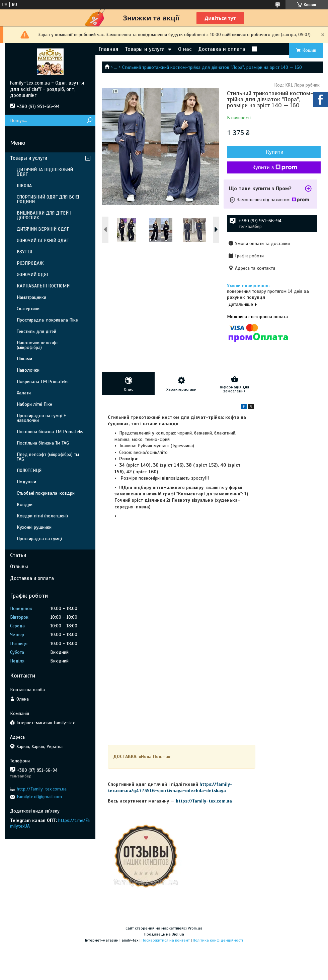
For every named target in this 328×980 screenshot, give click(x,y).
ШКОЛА (24, 186)
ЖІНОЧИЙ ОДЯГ (33, 275)
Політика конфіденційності (218, 940)
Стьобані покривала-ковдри (46, 493)
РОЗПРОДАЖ (30, 263)
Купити (275, 152)
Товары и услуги (145, 49)
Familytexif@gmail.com (39, 797)
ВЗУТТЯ (24, 252)
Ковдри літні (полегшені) (42, 516)
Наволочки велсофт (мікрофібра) (37, 345)
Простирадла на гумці (39, 539)
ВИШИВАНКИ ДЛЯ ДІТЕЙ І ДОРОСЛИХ (44, 215)
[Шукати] (90, 120)
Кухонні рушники (34, 527)
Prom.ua (195, 928)
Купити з (275, 167)
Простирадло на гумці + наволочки (42, 418)
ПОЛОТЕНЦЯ (29, 470)
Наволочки (28, 370)
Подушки (26, 482)
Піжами (24, 359)
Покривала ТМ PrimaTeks (43, 382)
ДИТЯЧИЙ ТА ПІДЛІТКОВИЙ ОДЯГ (45, 172)
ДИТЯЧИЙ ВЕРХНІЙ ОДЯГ (43, 229)
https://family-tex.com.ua (204, 801)
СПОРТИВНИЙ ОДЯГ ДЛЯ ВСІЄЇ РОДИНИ (48, 199)
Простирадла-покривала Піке (47, 320)
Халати (24, 393)
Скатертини (28, 309)
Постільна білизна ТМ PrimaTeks (50, 432)
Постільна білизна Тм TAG (43, 443)
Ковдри (25, 505)
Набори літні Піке (34, 404)
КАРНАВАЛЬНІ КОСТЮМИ (43, 286)
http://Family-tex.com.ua (42, 789)
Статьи (18, 555)
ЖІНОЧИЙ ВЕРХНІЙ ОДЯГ (43, 240)
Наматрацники (31, 297)
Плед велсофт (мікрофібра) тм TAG (48, 457)
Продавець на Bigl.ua (164, 934)
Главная (108, 49)
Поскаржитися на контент (166, 940)
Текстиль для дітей (36, 331)
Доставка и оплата (222, 49)
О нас (185, 49)
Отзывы (19, 567)
